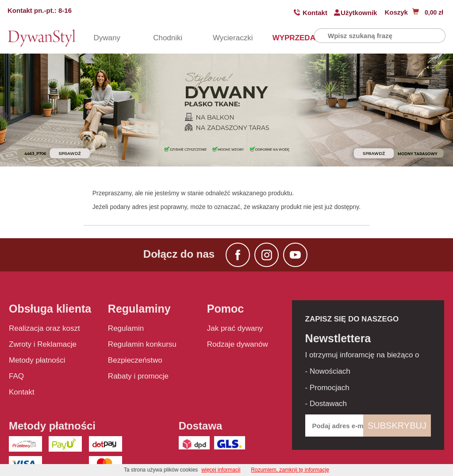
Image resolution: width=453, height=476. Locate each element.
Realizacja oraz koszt (44, 328)
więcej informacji (221, 470)
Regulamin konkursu (142, 344)
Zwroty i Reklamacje (43, 344)
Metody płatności (37, 360)
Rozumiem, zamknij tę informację (290, 470)
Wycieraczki (225, 38)
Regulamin (126, 328)
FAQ (16, 376)
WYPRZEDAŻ (284, 38)
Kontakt (315, 13)
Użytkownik (359, 13)
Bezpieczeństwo (135, 360)
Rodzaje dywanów (238, 344)
